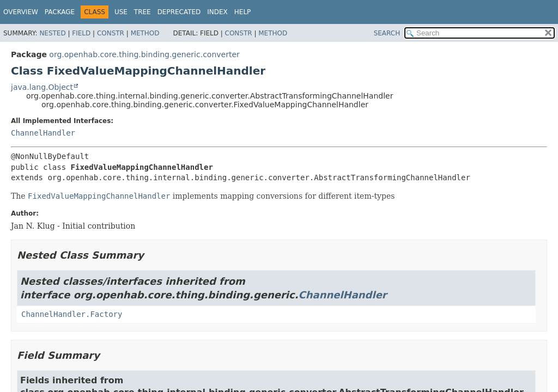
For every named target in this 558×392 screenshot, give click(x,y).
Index (217, 12)
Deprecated (179, 12)
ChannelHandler (43, 133)
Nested (52, 33)
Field (81, 33)
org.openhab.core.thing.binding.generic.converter (144, 54)
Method (145, 33)
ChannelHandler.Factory (72, 314)
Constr (111, 33)
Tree (142, 12)
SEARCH (387, 33)
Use (121, 12)
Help (243, 12)
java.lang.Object (42, 87)
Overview (21, 12)
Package (60, 12)
